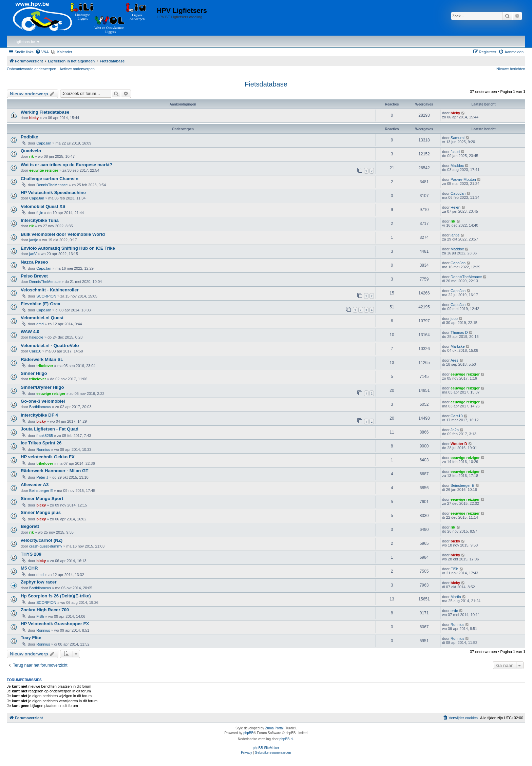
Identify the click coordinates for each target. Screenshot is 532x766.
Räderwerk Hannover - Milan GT (54, 471)
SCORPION (46, 296)
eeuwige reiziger (44, 170)
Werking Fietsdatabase (45, 112)
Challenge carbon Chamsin (50, 179)
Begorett (30, 526)
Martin (456, 597)
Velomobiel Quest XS (43, 206)
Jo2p (455, 430)
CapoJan (44, 143)
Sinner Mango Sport (42, 499)
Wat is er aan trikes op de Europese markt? (66, 165)
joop (454, 319)
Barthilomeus (40, 407)
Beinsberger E (41, 491)
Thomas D (459, 332)
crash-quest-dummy (46, 546)
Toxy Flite (31, 638)
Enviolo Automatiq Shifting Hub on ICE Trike (68, 248)
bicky (34, 118)
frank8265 (45, 436)
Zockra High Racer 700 (45, 610)
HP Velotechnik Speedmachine (53, 193)
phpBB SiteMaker (266, 748)
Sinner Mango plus (41, 512)
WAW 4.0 (30, 332)
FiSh (454, 569)
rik (31, 156)
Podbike (29, 137)
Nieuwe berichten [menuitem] (511, 69)
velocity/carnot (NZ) (42, 540)
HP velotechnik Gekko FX (48, 457)
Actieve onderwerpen (77, 69)
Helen (455, 207)
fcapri (455, 152)
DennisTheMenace (52, 185)
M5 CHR (29, 568)
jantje (34, 240)
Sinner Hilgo (34, 373)
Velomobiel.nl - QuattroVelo (50, 346)
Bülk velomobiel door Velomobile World (63, 234)
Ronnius (43, 449)
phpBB (248, 733)
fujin (40, 213)
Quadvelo (31, 151)
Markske (458, 346)
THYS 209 (31, 554)
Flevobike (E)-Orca (41, 304)
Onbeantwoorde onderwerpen (32, 69)
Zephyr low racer (39, 582)
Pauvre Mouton (463, 179)
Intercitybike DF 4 (39, 415)
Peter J (42, 477)
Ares (454, 360)
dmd (40, 324)
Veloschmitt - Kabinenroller (50, 290)
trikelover (45, 366)
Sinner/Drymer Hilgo (42, 387)
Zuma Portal (274, 728)
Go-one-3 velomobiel (43, 401)
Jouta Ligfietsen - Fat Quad (50, 429)
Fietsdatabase (266, 84)
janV (33, 254)
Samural (458, 138)
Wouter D (459, 444)
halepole (36, 337)
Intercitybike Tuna (40, 220)
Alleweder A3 (35, 485)
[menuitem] (42, 52)
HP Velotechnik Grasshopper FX (55, 624)
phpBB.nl (287, 739)
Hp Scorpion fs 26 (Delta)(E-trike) (56, 596)
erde (454, 611)
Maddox (457, 166)
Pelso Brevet (34, 276)
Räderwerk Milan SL (42, 359)
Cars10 (35, 351)
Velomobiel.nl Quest (42, 318)
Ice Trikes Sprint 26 (41, 443)
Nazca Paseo (34, 262)
